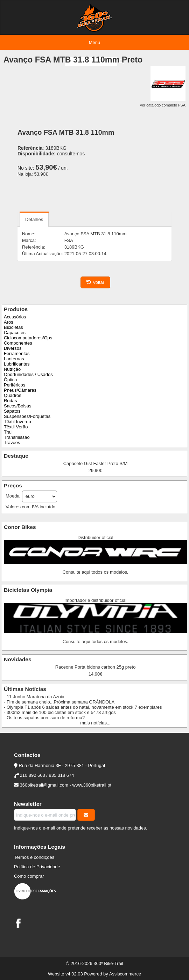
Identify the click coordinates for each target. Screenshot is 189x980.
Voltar (95, 282)
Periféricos (15, 385)
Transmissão (17, 437)
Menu (94, 42)
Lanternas (14, 359)
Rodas (10, 401)
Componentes (18, 343)
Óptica (10, 380)
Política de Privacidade (37, 867)
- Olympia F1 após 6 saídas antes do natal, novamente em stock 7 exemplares (83, 707)
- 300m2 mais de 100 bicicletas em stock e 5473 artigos (60, 712)
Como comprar (29, 876)
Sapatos (12, 411)
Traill (9, 432)
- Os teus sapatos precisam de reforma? (44, 718)
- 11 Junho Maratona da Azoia (34, 697)
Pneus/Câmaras (20, 390)
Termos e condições (34, 857)
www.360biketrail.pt (92, 785)
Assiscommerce (125, 974)
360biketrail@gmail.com (44, 785)
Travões (12, 443)
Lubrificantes (17, 364)
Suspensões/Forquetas (27, 416)
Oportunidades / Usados (28, 374)
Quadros (13, 395)
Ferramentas (17, 353)
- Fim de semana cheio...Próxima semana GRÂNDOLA (59, 702)
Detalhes (34, 219)
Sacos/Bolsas (17, 406)
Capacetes (15, 333)
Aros (9, 322)
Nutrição (12, 369)
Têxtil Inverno (17, 422)
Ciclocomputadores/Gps (28, 338)
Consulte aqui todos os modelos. (96, 572)
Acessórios (15, 317)
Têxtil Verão (16, 427)
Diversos (13, 348)
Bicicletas (13, 327)
